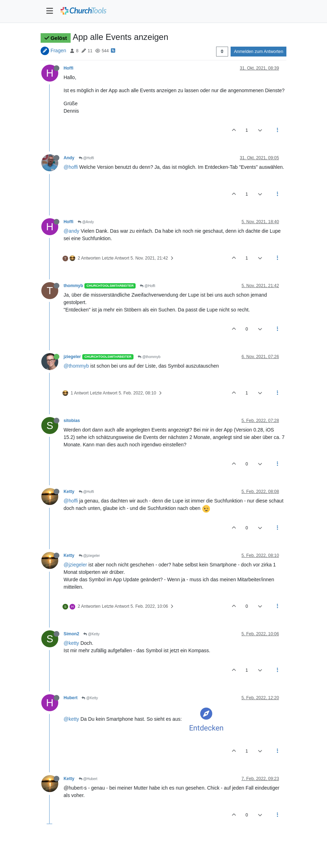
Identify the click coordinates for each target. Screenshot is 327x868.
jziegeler (72, 357)
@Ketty (91, 634)
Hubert (70, 698)
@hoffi (71, 167)
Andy (69, 158)
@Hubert (88, 779)
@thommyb (149, 357)
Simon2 (71, 634)
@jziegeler (89, 556)
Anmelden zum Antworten (258, 52)
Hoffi (69, 68)
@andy (72, 231)
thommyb (73, 286)
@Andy (86, 222)
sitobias (72, 421)
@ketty (71, 643)
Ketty (69, 492)
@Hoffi (86, 158)
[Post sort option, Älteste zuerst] (222, 52)
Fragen (58, 50)
